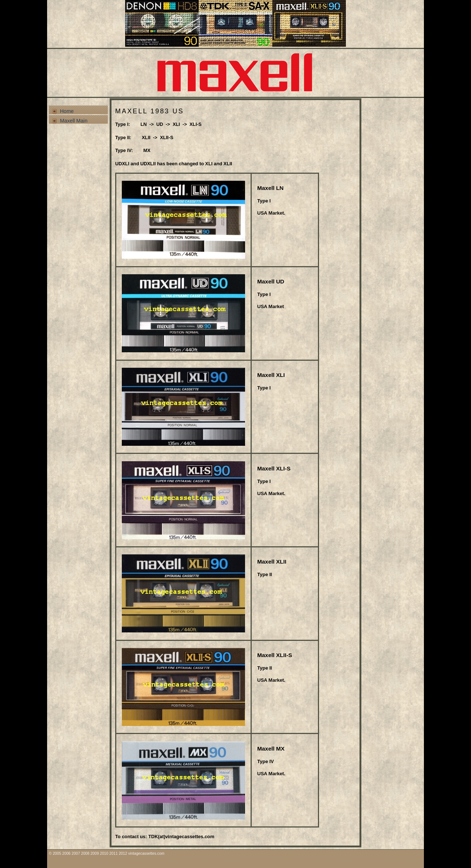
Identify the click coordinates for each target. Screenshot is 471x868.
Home (67, 111)
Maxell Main (74, 121)
